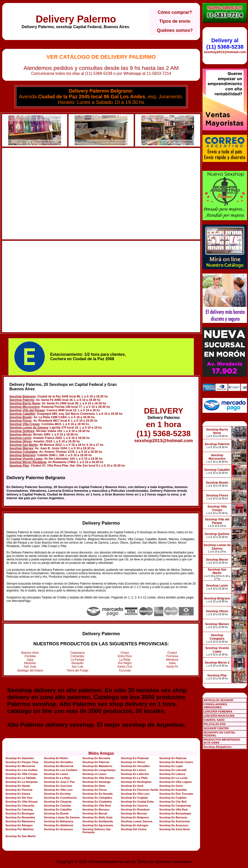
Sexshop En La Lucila (173, 778)
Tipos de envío (175, 21)
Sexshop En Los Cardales (61, 770)
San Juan (30, 667)
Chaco (125, 653)
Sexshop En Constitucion (60, 798)
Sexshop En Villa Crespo (21, 774)
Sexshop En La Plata (134, 778)
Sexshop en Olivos (133, 762)
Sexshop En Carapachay (175, 806)
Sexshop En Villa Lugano (175, 782)
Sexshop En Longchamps (99, 770)
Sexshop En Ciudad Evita (137, 802)
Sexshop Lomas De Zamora (62, 817)
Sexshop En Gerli (132, 786)
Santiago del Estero (30, 671)
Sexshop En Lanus (56, 774)
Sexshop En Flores (95, 790)
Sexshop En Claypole (58, 802)
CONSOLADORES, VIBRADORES (215, 706)
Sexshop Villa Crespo (25, 424)
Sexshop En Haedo (18, 786)
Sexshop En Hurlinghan (136, 782)
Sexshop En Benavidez (20, 817)
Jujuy (30, 660)
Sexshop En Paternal (173, 758)
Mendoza (172, 660)
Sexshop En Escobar (57, 794)
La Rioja (125, 660)
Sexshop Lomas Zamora (137, 821)
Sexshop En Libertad (173, 770)
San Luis (78, 667)
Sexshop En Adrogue (135, 825)
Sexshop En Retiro (56, 758)
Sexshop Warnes (21, 448)
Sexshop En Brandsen (135, 809)
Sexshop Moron (21, 434)
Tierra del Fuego (77, 671)
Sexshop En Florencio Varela (140, 790)
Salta (172, 663)
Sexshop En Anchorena (174, 821)
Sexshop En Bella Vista (97, 817)
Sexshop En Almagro (19, 825)
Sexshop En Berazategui (175, 813)
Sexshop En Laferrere (135, 774)
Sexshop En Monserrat (20, 766)
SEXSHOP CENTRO (216, 728)
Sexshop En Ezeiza (18, 794)
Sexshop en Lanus (94, 774)
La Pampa (78, 660)
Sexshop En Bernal (95, 813)
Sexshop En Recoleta (96, 758)
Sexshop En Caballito (58, 809)
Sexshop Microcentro (24, 407)
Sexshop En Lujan (171, 766)
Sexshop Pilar (19, 466)
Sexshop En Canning (19, 809)
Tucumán (125, 671)
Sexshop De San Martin (21, 836)
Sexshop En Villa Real (97, 806)
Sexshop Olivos (21, 441)
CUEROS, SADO (214, 720)
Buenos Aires (30, 653)
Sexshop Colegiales (23, 452)
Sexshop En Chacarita (20, 806)
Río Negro (125, 663)
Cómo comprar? (175, 12)
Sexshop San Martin (24, 445)
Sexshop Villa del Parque (27, 410)
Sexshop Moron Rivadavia (28, 462)
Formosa (172, 656)
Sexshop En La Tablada (21, 778)
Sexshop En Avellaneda (98, 821)
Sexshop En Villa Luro (58, 790)
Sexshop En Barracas (173, 817)
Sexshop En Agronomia (98, 825)
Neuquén (78, 663)
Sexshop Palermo (22, 400)
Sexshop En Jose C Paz (59, 782)
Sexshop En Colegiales (97, 798)
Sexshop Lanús (20, 438)
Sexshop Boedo (21, 417)
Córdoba (30, 656)
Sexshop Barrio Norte (25, 403)
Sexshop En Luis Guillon (22, 770)
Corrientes (78, 656)
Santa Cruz (125, 667)
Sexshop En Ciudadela (97, 802)
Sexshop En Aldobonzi (59, 825)
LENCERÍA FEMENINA (218, 711)
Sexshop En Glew (94, 786)
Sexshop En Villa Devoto (98, 778)
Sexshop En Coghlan (135, 798)
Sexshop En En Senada (97, 794)
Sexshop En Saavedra (20, 758)
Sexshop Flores (20, 421)
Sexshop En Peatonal (135, 758)
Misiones (30, 663)
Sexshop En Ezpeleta (173, 790)
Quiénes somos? (175, 30)
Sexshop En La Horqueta (22, 782)
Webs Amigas (101, 753)
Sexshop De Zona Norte (175, 829)
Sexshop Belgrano (22, 396)
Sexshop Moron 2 (217, 663)
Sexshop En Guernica (58, 786)
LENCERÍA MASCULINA (219, 716)
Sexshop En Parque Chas (22, 762)
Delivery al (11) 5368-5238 (225, 44)
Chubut (172, 653)
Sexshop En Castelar (57, 806)
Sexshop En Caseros (134, 806)
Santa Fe (172, 667)
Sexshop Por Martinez (20, 829)
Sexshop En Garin (171, 786)
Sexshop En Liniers (134, 770)
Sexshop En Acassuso (174, 825)
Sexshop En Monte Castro (176, 762)
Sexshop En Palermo (96, 762)
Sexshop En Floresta (19, 790)
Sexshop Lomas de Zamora (29, 428)
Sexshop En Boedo (56, 813)
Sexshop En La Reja (57, 778)
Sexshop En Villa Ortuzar (22, 802)
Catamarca (78, 653)
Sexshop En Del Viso (19, 798)
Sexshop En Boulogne (20, 813)
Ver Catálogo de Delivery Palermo (101, 57)
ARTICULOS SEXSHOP (218, 700)
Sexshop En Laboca (172, 774)
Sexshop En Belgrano (135, 817)
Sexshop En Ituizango (96, 782)
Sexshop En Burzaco (96, 809)
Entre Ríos (125, 656)
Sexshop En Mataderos (97, 766)
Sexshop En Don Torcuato (176, 794)
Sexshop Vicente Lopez (26, 459)
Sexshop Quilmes (22, 431)
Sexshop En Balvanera (20, 821)
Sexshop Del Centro (134, 829)
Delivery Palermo (76, 19)
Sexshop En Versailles (58, 762)
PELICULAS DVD (214, 724)
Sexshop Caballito (22, 414)
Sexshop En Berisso (134, 813)
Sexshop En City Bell (173, 802)
